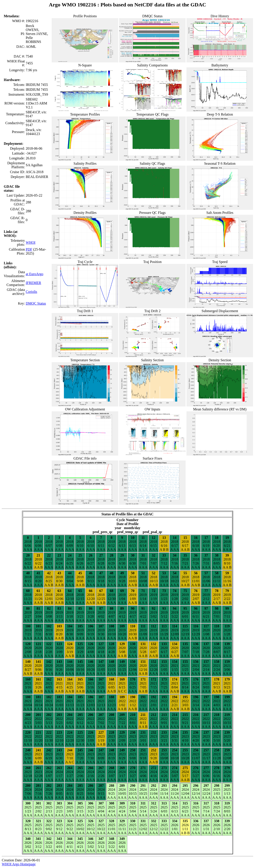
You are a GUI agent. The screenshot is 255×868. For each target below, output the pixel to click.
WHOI (31, 243)
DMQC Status (36, 303)
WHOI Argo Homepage (19, 864)
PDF (29, 249)
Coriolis (31, 292)
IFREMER (33, 283)
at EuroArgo (34, 274)
